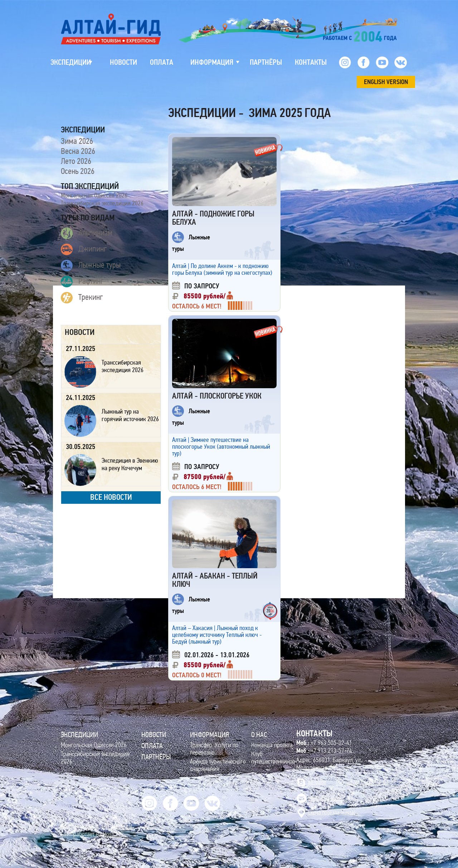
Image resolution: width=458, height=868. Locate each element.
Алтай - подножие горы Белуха (213, 218)
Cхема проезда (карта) (332, 812)
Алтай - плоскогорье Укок (217, 396)
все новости (111, 497)
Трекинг (82, 298)
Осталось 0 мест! (197, 675)
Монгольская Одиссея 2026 (94, 195)
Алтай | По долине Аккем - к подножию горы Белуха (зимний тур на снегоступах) (222, 269)
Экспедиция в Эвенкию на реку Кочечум (130, 464)
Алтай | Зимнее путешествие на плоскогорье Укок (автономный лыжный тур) (221, 447)
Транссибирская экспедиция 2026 (102, 203)
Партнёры (156, 757)
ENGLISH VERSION (386, 82)
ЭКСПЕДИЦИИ (79, 735)
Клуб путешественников (273, 758)
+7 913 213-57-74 (324, 751)
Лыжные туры (91, 265)
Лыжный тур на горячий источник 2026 (130, 415)
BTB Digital (120, 827)
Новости (154, 735)
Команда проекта (272, 745)
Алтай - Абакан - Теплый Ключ (215, 580)
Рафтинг (82, 282)
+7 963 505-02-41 (324, 743)
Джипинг (84, 249)
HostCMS (113, 834)
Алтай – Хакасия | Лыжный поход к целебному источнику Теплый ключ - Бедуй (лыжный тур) (217, 635)
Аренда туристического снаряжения (218, 765)
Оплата (152, 746)
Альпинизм (87, 233)
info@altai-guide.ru (328, 798)
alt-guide (317, 782)
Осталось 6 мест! (197, 306)
